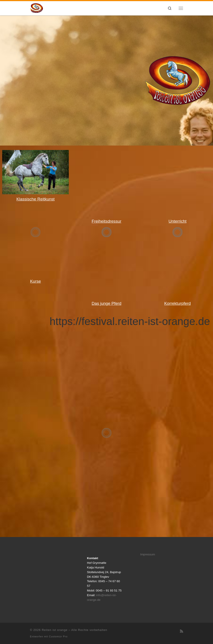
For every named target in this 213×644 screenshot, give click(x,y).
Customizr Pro (58, 636)
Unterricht (178, 221)
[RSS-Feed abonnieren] (181, 631)
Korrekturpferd (177, 303)
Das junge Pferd (106, 303)
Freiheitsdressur (106, 221)
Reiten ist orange (55, 630)
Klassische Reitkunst (35, 199)
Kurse (36, 281)
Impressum (148, 554)
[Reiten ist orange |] (36, 8)
